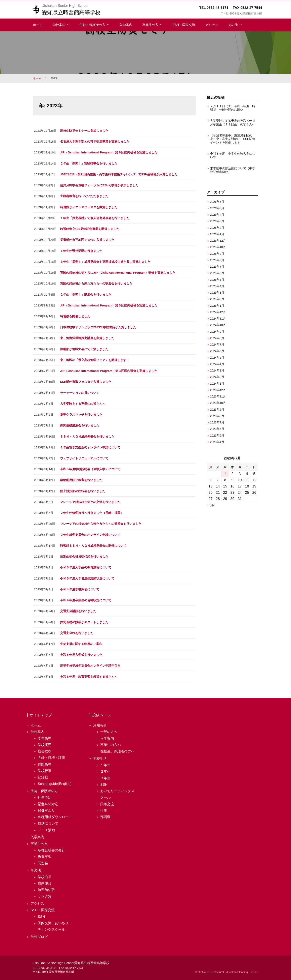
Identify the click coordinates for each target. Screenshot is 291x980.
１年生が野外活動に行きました (81, 250)
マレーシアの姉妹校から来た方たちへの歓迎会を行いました (101, 522)
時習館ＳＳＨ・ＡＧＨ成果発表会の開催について (93, 544)
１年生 (106, 763)
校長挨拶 (45, 749)
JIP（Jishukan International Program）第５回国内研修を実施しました (110, 305)
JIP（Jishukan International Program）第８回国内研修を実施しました (110, 152)
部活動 (43, 775)
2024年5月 (217, 359)
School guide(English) (55, 781)
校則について (49, 821)
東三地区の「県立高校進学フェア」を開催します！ (95, 359)
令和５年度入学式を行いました (81, 653)
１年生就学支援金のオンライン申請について (90, 446)
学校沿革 (45, 875)
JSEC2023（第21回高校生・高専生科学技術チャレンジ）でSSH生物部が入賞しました (119, 174)
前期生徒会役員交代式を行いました (84, 555)
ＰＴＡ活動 (47, 828)
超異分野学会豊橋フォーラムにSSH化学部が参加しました (99, 185)
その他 (233, 25)
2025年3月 (217, 294)
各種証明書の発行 (52, 848)
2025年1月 (217, 307)
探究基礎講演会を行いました (80, 424)
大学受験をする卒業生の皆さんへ (83, 402)
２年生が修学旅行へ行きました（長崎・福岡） (92, 511)
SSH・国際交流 (184, 25)
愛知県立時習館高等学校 (72, 12)
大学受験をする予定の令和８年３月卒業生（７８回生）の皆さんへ (233, 123)
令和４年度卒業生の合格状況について (86, 598)
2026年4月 (217, 216)
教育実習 (45, 854)
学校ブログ (40, 934)
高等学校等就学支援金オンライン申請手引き (90, 664)
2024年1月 (217, 385)
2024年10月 (218, 326)
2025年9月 (217, 255)
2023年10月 (218, 404)
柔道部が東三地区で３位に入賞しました (87, 239)
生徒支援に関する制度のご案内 (81, 642)
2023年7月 (217, 424)
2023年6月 (217, 430)
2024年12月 (218, 313)
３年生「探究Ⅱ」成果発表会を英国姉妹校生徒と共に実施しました (105, 261)
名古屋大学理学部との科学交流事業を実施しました (95, 141)
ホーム (38, 25)
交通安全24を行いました (77, 631)
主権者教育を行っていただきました (84, 196)
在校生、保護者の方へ (118, 749)
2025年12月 (218, 242)
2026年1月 (217, 235)
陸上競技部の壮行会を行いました (83, 490)
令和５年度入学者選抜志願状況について (87, 577)
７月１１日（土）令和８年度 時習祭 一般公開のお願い (233, 108)
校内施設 (45, 881)
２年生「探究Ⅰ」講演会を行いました (86, 294)
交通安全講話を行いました (78, 609)
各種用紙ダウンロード (56, 815)
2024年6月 (217, 352)
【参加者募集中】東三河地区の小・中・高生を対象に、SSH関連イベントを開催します (233, 140)
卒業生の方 (150, 25)
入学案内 (126, 25)
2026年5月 (217, 210)
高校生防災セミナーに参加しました (84, 130)
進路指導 (45, 762)
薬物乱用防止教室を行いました (81, 479)
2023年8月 (217, 417)
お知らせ (100, 723)
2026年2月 (217, 229)
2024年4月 (217, 365)
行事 (104, 808)
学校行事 (45, 769)
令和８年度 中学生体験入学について (233, 156)
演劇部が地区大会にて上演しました (84, 348)
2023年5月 (217, 437)
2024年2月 (217, 378)
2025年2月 (217, 300)
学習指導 (45, 736)
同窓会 (43, 861)
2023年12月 (218, 391)
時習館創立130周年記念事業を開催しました (90, 228)
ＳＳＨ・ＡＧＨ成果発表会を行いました (87, 435)
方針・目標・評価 (52, 755)
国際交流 (108, 802)
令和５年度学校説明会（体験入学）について (90, 468)
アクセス (212, 25)
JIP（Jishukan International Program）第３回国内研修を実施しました (110, 370)
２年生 (106, 769)
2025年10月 (218, 248)
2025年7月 (217, 268)
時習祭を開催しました (75, 315)
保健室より (47, 808)
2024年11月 (218, 320)
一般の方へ (109, 730)
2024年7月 (217, 346)
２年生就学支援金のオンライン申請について (90, 533)
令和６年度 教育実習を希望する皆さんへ (89, 674)
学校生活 (100, 756)
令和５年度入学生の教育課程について (86, 566)
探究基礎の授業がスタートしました (84, 620)
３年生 (106, 776)
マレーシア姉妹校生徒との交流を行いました (90, 500)
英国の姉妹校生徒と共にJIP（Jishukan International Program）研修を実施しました (119, 272)
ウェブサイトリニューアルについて (84, 457)
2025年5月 (217, 281)
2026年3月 (217, 222)
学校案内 (59, 25)
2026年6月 (217, 203)
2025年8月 (217, 261)
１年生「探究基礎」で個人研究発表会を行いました (95, 218)
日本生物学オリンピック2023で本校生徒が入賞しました (98, 326)
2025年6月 (217, 274)
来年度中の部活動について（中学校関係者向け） (233, 171)
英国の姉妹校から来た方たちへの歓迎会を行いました (96, 283)
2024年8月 (217, 339)
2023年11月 (218, 398)
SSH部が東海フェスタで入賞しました (86, 381)
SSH (41, 914)
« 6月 (211, 507)
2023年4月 (217, 443)
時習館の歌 (47, 888)
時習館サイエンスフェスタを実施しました (89, 207)
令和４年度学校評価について (80, 587)
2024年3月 (217, 372)
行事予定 (45, 795)
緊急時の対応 (49, 802)
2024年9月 (217, 333)
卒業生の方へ (111, 743)
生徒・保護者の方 (92, 25)
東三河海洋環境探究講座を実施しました (87, 337)
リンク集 (45, 894)
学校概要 (45, 743)
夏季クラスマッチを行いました (81, 413)
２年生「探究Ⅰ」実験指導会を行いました (89, 163)
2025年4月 (217, 287)
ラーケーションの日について (80, 392)
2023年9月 (217, 411)
